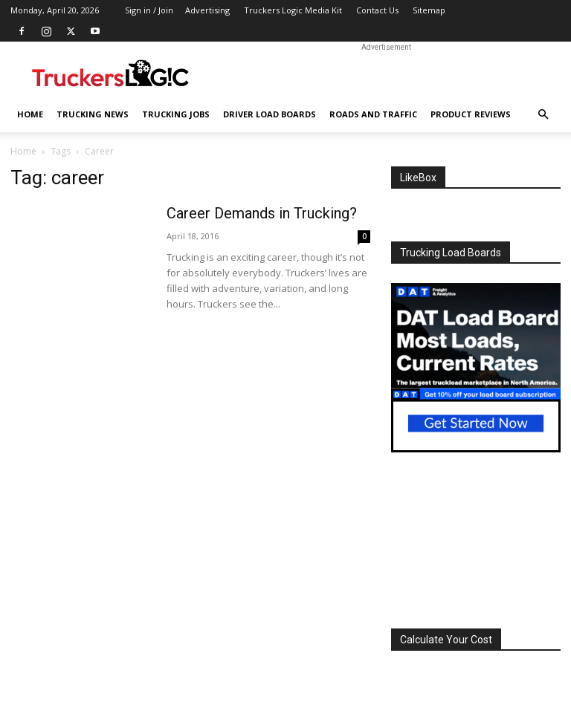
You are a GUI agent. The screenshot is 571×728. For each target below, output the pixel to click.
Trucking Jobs (176, 114)
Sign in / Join (149, 10)
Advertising (207, 10)
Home (30, 114)
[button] (543, 115)
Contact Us (377, 10)
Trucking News (93, 114)
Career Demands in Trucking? (262, 213)
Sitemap (429, 10)
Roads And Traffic (373, 114)
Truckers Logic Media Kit (293, 10)
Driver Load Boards (270, 114)
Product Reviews (471, 114)
